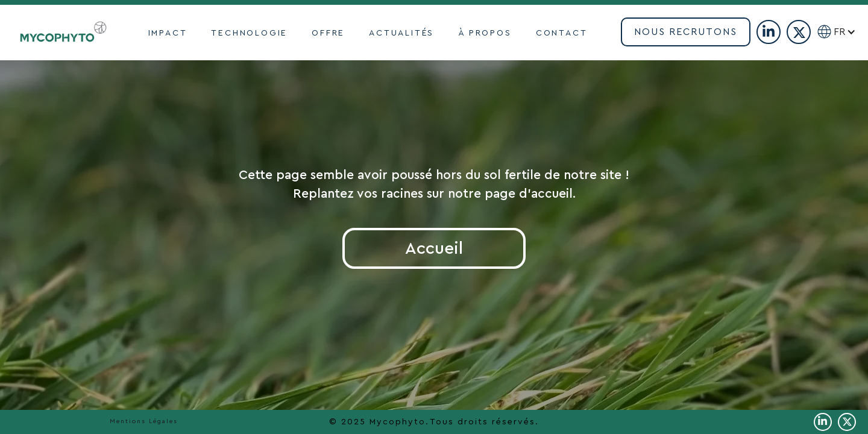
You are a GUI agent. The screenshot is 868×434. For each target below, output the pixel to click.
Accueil (434, 248)
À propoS (485, 33)
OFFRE (328, 33)
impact (168, 33)
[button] (850, 32)
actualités (401, 33)
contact (562, 33)
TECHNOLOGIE (249, 33)
